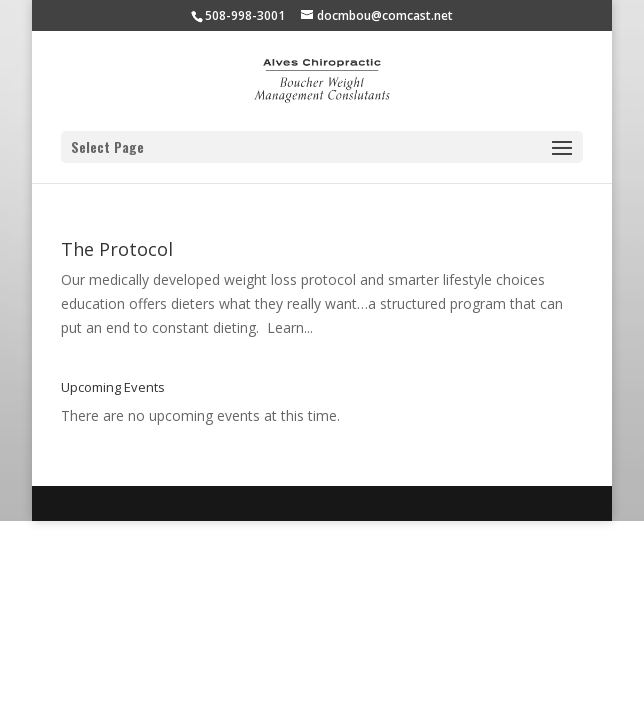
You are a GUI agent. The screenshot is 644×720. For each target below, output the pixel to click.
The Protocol (117, 249)
